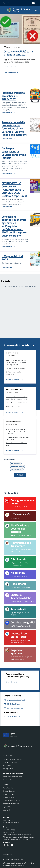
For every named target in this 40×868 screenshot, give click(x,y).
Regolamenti (7, 780)
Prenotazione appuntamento (12, 759)
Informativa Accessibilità (11, 804)
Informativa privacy (9, 797)
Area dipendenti (8, 769)
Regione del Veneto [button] (8, 3)
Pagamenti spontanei (10, 762)
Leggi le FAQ (7, 807)
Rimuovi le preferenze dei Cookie (13, 859)
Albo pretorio (7, 765)
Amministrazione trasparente (12, 777)
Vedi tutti (20, 475)
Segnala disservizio (9, 791)
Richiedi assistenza (9, 788)
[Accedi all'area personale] (34, 3)
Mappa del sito (7, 855)
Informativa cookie (9, 794)
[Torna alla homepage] (20, 746)
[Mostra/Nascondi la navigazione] (2, 10)
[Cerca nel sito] (36, 10)
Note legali (6, 810)
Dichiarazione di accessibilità (12, 800)
